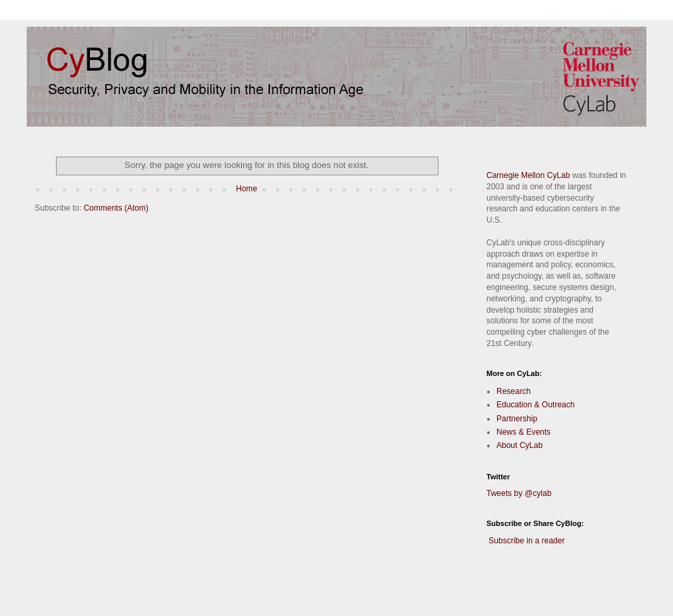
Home (247, 189)
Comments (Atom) (116, 208)
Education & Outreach (535, 405)
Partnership (517, 419)
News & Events (523, 432)
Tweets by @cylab (519, 493)
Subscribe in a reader (526, 541)
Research (513, 391)
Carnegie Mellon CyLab (528, 175)
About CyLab (519, 445)
